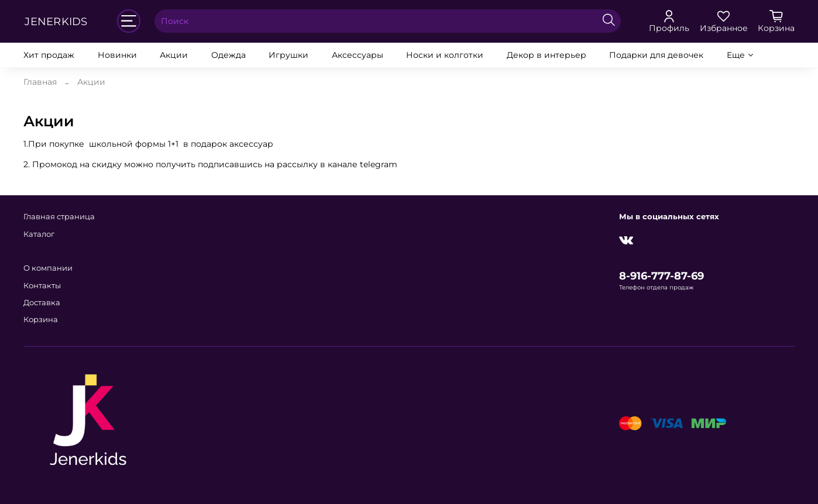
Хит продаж (49, 55)
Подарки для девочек (656, 55)
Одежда (228, 55)
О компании (48, 268)
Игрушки (288, 55)
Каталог (39, 234)
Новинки (117, 55)
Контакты (42, 286)
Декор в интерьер (547, 55)
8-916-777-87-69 (661, 276)
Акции (174, 55)
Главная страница (59, 217)
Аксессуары (358, 55)
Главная (40, 82)
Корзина (41, 320)
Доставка (42, 303)
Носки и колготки (445, 55)
